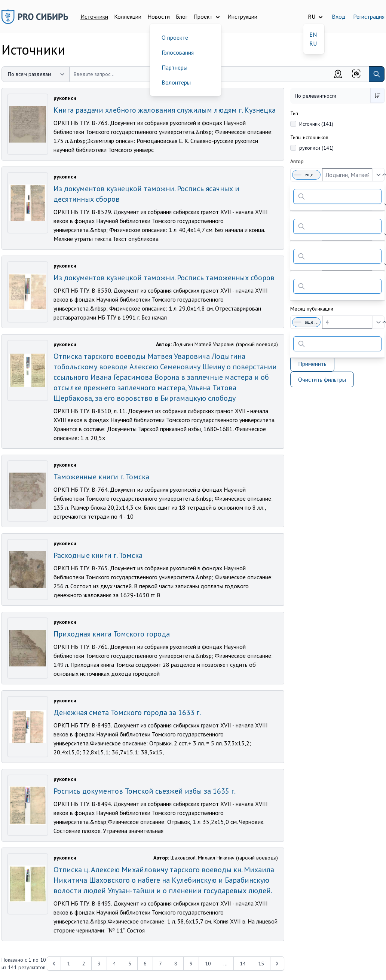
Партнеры (174, 67)
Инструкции (242, 16)
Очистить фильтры (322, 379)
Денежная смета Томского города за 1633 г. (127, 712)
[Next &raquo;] (277, 964)
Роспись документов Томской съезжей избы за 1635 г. (145, 791)
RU (313, 43)
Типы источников (309, 137)
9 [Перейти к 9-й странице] (191, 964)
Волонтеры (176, 82)
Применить (312, 364)
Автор (297, 161)
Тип (294, 113)
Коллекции (128, 16)
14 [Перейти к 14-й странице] (243, 964)
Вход (339, 16)
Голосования (178, 52)
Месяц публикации (312, 309)
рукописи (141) (316, 148)
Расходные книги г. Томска (98, 555)
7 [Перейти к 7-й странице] (160, 964)
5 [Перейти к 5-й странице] (130, 964)
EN (313, 34)
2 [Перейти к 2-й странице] (84, 964)
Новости (159, 16)
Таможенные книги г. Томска (101, 477)
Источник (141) (316, 124)
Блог (182, 16)
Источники (94, 16)
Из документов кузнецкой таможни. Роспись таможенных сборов (164, 278)
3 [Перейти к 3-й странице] (99, 964)
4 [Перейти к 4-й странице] (114, 964)
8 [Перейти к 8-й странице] (176, 964)
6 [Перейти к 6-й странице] (145, 964)
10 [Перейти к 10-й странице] (208, 964)
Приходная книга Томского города (112, 634)
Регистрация (369, 16)
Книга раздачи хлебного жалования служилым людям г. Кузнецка (165, 110)
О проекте (175, 37)
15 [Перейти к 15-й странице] (261, 964)
